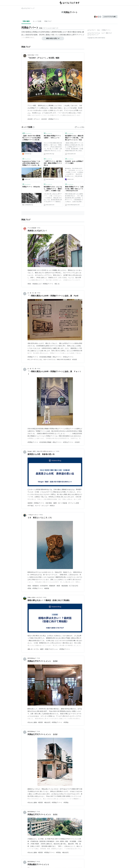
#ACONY (44, 119)
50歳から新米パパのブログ (35, 597)
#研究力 (52, 506)
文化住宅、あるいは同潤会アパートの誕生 (74, 162)
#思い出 (57, 284)
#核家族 (47, 588)
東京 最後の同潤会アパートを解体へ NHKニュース (52, 137)
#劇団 (42, 649)
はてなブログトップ (93, 35)
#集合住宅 (47, 722)
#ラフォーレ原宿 (74, 503)
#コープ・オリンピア (42, 506)
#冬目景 (30, 119)
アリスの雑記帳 (32, 228)
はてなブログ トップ (28, 8)
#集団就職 (64, 586)
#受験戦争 (52, 586)
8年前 (38, 862)
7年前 (38, 658)
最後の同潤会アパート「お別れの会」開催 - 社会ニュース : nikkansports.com (74, 189)
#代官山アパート (68, 357)
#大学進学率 (44, 586)
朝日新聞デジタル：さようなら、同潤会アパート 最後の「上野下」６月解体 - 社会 (53, 189)
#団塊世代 (36, 586)
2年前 (37, 55)
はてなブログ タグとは (94, 33)
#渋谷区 (75, 359)
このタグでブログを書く (110, 17)
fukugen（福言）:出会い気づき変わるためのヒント (41, 451)
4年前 (58, 451)
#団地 (29, 588)
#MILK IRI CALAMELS (64, 359)
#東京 (29, 284)
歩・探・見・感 (32, 293)
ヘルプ (103, 33)
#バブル (36, 649)
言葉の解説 (26, 21)
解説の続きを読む (53, 38)
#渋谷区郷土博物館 (45, 357)
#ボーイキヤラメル (50, 359)
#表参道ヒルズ (37, 284)
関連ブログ (48, 21)
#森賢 (55, 503)
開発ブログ (109, 33)
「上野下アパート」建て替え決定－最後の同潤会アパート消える (53, 163)
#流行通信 (49, 503)
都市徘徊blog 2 (32, 658)
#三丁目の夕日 (74, 586)
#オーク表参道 (62, 503)
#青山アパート (57, 357)
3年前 (39, 228)
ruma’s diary (31, 55)
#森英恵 (30, 503)
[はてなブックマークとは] (34, 127)
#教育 (58, 586)
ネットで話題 (37, 21)
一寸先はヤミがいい (33, 515)
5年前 (41, 515)
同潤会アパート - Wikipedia (31, 187)
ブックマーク (27, 133)
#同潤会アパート (54, 119)
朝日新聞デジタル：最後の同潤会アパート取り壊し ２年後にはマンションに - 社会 (74, 138)
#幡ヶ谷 (30, 649)
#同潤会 (66, 722)
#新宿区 (40, 722)
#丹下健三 (31, 506)
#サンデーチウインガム (35, 359)
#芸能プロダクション (51, 649)
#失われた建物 (32, 722)
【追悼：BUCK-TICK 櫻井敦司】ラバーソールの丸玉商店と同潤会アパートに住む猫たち (31, 138)
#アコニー (37, 119)
